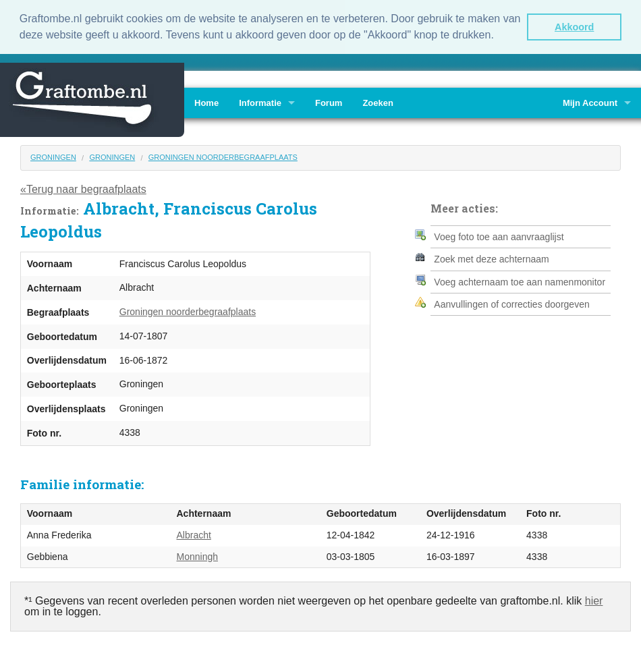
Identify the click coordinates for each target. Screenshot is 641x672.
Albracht (194, 535)
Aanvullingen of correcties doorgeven (511, 304)
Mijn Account (590, 102)
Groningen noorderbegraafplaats (223, 157)
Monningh (198, 556)
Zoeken (378, 102)
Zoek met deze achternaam (491, 259)
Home (206, 102)
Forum (329, 102)
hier (594, 601)
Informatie (260, 102)
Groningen (53, 157)
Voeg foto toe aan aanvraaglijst (499, 236)
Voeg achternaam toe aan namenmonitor (520, 281)
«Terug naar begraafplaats (83, 189)
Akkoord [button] (574, 27)
